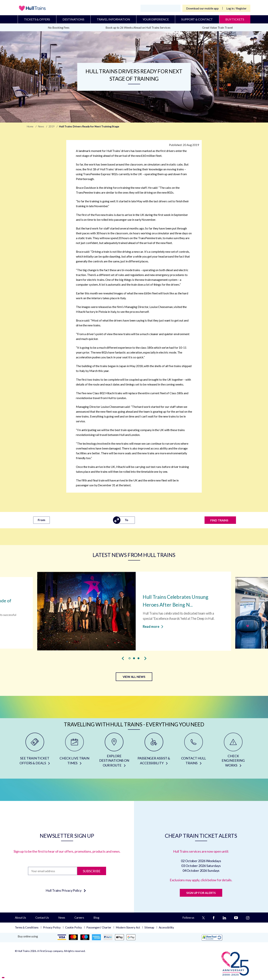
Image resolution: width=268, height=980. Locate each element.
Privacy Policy (52, 927)
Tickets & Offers (37, 19)
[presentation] (123, 658)
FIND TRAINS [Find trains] (219, 520)
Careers (79, 918)
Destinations (73, 19)
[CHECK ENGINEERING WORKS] (233, 751)
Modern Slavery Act (128, 927)
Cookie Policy (74, 927)
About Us (20, 918)
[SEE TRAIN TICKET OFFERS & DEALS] (35, 751)
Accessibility (166, 927)
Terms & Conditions (27, 927)
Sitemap (149, 927)
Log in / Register (236, 8)
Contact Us (42, 918)
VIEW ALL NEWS (134, 677)
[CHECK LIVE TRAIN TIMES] (74, 751)
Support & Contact (197, 19)
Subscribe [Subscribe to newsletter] (92, 871)
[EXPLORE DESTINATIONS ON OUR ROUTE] (114, 751)
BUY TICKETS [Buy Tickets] (235, 19)
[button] (130, 658)
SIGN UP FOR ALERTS (201, 893)
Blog (96, 918)
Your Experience (156, 19)
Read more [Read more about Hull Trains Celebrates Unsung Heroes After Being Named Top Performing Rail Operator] (153, 626)
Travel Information (113, 19)
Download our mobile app (202, 8)
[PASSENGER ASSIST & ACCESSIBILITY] (154, 751)
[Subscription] (53, 871)
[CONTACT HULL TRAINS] (193, 751)
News (62, 918)
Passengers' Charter (99, 927)
